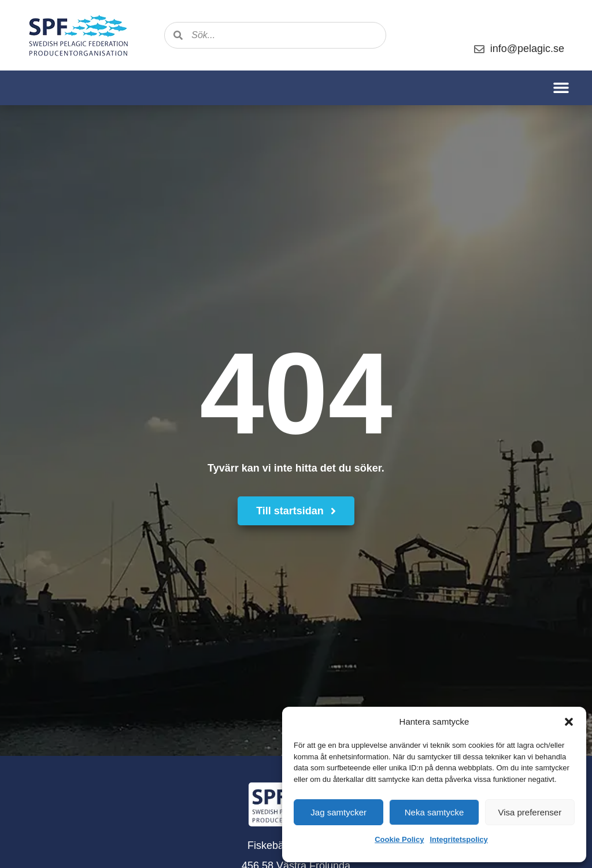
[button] (569, 722)
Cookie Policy (399, 839)
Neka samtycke (434, 812)
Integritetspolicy (458, 839)
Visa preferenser (530, 812)
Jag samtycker (338, 812)
